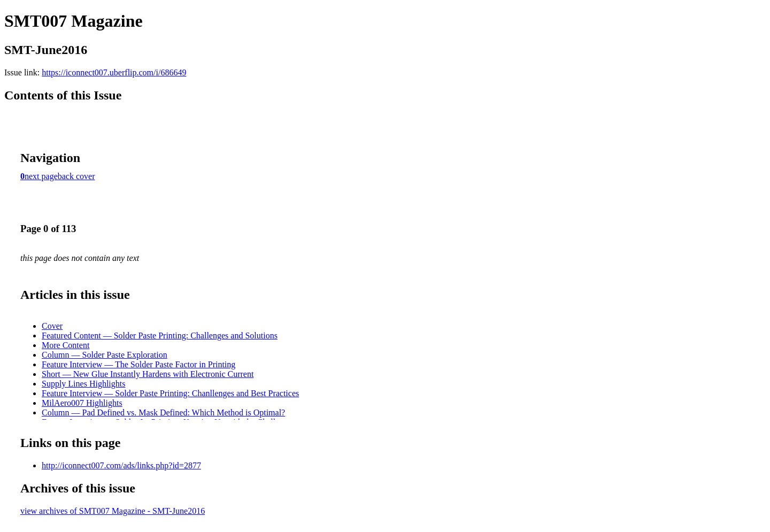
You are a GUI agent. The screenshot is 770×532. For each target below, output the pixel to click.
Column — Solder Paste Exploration (105, 355)
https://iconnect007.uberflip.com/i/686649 (114, 72)
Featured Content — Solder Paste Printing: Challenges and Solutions (160, 336)
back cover (76, 176)
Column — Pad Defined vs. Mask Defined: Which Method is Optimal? (163, 413)
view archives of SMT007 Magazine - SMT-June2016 (113, 511)
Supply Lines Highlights (83, 384)
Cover (52, 326)
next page (41, 176)
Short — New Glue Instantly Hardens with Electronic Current (148, 374)
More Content (66, 345)
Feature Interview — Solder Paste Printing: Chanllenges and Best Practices (170, 393)
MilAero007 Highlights (82, 403)
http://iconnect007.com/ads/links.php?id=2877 (121, 465)
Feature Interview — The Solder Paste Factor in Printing (138, 364)
